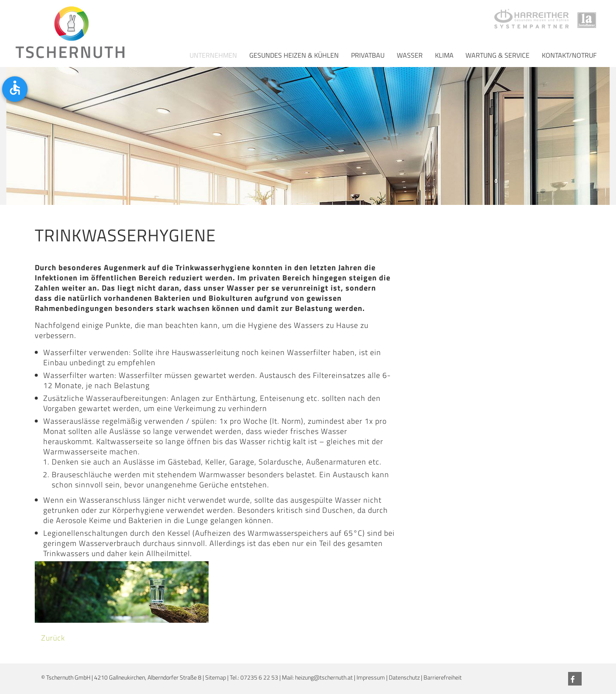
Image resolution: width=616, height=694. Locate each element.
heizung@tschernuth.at (324, 677)
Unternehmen (213, 55)
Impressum (371, 677)
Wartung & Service (498, 55)
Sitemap (216, 677)
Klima (444, 55)
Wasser (410, 55)
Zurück (53, 638)
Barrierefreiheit (443, 677)
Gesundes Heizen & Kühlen (294, 55)
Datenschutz (404, 677)
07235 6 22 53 (259, 677)
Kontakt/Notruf (569, 55)
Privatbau (368, 55)
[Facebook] (575, 679)
